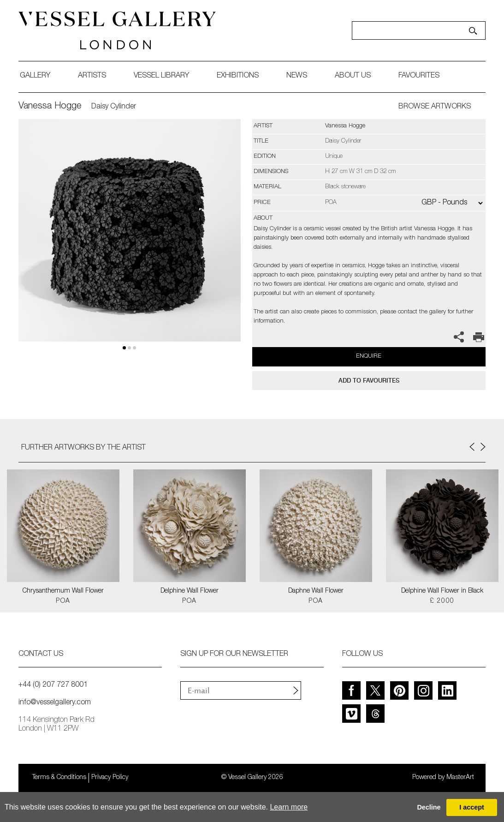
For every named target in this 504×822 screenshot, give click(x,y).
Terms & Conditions (59, 778)
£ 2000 (442, 601)
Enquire (369, 357)
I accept (472, 807)
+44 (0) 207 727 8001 (53, 685)
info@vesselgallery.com (55, 703)
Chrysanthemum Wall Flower (63, 591)
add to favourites (369, 381)
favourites (419, 76)
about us (353, 76)
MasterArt (460, 778)
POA (63, 601)
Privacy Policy (110, 778)
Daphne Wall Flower (316, 591)
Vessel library (161, 76)
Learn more (289, 807)
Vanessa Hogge (50, 107)
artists (92, 76)
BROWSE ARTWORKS (435, 107)
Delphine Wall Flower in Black (442, 591)
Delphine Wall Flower (190, 591)
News (297, 76)
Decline (429, 807)
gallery (35, 76)
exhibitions (238, 76)
